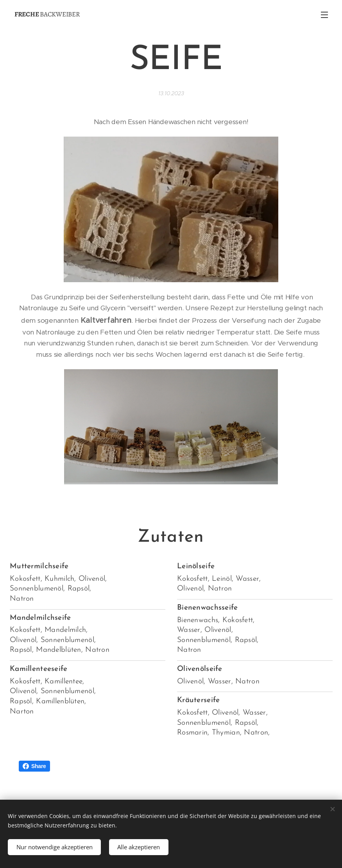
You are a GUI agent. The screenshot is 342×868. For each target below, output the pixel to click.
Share (34, 766)
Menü (324, 15)
